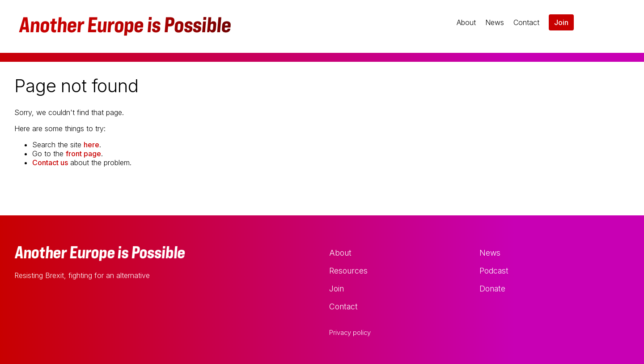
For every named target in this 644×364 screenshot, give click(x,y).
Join (561, 22)
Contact (526, 22)
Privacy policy (350, 333)
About (466, 22)
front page (83, 154)
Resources (348, 271)
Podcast (494, 271)
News (495, 22)
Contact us (50, 163)
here (91, 145)
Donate (492, 289)
